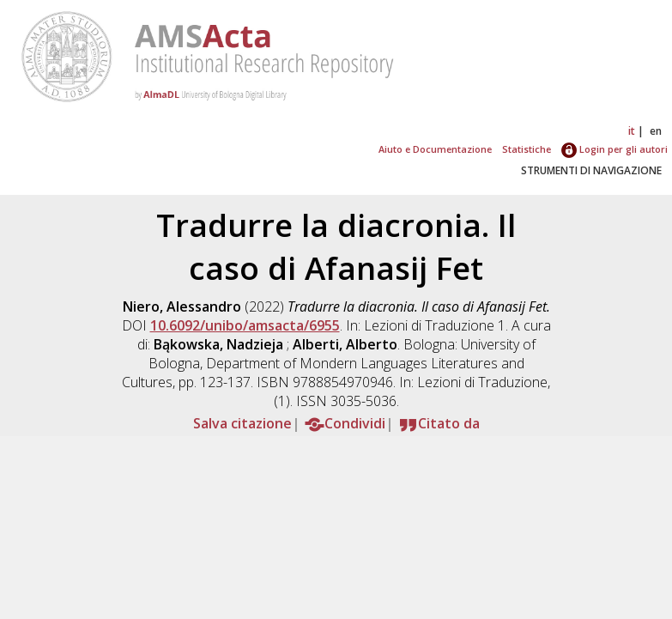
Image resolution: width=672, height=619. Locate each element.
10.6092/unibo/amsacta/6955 (245, 325)
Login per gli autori (614, 149)
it (632, 131)
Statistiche (527, 149)
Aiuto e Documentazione (435, 149)
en (656, 131)
